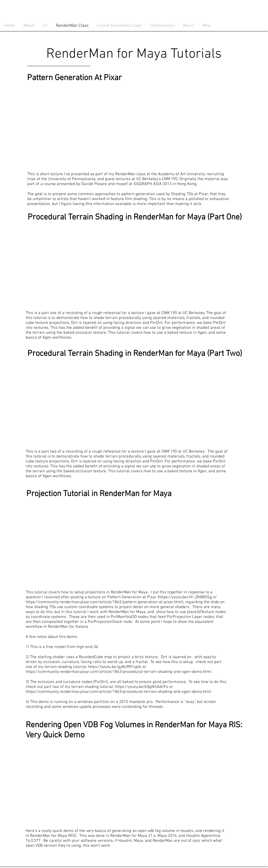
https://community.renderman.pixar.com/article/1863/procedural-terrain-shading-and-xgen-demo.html (118, 672)
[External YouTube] (93, 126)
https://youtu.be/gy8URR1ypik (115, 667)
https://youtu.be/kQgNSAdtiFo (142, 687)
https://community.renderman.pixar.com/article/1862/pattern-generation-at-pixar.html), (105, 602)
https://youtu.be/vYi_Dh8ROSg (185, 597)
